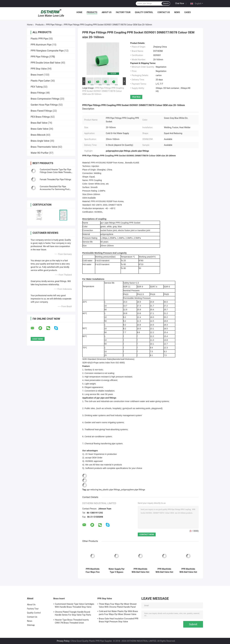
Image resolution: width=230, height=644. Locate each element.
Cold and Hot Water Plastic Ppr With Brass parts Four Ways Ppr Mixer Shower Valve (118, 613)
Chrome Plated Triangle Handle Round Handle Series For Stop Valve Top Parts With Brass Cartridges (73, 614)
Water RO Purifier (40, 153)
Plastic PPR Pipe (39, 39)
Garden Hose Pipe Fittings (44, 105)
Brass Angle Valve (40, 141)
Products (92, 12)
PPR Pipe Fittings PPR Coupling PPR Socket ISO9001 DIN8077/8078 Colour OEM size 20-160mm (103, 91)
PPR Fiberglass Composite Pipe (47, 51)
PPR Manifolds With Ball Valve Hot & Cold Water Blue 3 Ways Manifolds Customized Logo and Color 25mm (141, 571)
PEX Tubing (37, 87)
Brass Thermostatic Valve (44, 147)
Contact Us (164, 12)
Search (166, 4)
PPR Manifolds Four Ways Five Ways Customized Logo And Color (93, 571)
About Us (107, 12)
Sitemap (31, 625)
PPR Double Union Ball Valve (45, 63)
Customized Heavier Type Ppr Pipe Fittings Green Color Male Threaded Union (56, 172)
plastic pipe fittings (111, 490)
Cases (187, 12)
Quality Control (144, 12)
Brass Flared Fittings (41, 111)
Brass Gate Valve (39, 129)
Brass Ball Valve (39, 123)
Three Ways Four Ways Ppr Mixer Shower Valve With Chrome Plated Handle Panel (118, 605)
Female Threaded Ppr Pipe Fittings (55, 179)
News (177, 12)
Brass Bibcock (38, 135)
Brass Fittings (38, 93)
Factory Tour (123, 12)
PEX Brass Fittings (40, 117)
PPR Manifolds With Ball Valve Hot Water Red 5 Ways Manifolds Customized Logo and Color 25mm (188, 571)
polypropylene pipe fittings (133, 490)
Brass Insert (37, 75)
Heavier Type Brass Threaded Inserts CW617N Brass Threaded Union (72, 621)
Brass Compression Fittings (45, 99)
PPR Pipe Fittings (54, 25)
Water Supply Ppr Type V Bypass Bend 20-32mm (117, 571)
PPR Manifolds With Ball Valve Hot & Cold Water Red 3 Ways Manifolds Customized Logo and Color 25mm (164, 571)
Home (79, 12)
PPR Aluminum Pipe (41, 45)
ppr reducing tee (94, 490)
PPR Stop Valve (39, 69)
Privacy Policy (63, 641)
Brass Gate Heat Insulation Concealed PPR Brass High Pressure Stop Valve (119, 620)
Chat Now (180, 3)
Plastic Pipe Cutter (40, 81)
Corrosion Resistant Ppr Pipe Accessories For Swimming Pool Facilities (54, 189)
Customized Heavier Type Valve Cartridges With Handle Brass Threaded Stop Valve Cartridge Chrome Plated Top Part (75, 606)
